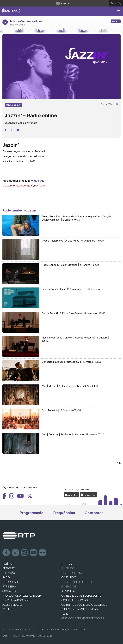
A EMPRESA (68, 591)
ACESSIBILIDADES (12, 605)
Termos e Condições (60, 629)
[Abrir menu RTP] (62, 3)
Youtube (34, 553)
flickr (43, 553)
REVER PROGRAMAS (73, 573)
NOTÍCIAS (8, 564)
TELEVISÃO (9, 573)
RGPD (65, 614)
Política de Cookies (38, 629)
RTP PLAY (67, 564)
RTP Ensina (9, 587)
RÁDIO (6, 577)
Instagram (25, 553)
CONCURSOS (69, 577)
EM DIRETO (68, 568)
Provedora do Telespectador (22, 596)
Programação (32, 513)
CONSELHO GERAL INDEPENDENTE (81, 596)
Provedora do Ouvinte (17, 600)
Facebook (6, 553)
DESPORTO (9, 568)
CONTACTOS (10, 591)
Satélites (8, 609)
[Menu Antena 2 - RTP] (120, 11)
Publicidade (79, 629)
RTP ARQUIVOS (11, 582)
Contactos (94, 513)
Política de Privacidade (14, 629)
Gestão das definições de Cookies (83, 618)
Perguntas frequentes (77, 582)
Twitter (15, 553)
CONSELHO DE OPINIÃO (75, 600)
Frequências (64, 513)
